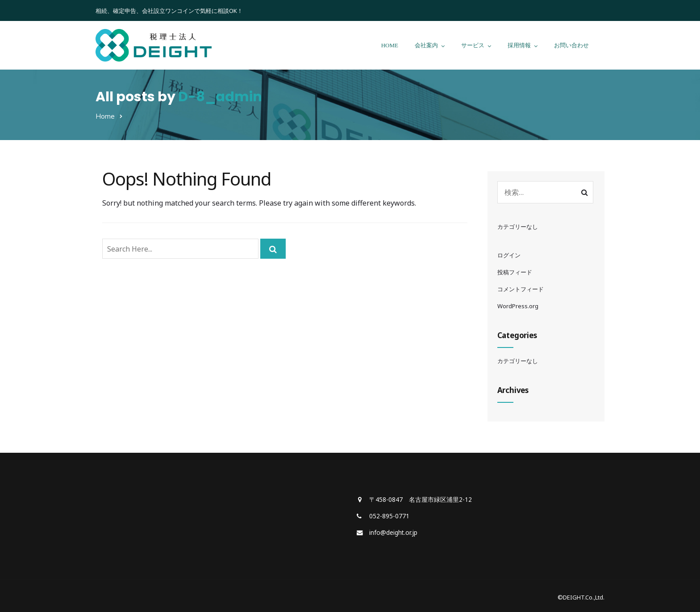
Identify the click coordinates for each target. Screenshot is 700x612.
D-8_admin (220, 97)
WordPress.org (518, 306)
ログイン (509, 255)
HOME (390, 45)
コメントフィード (521, 289)
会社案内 (426, 45)
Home (105, 116)
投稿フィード (515, 272)
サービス (473, 45)
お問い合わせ (571, 45)
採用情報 (519, 45)
